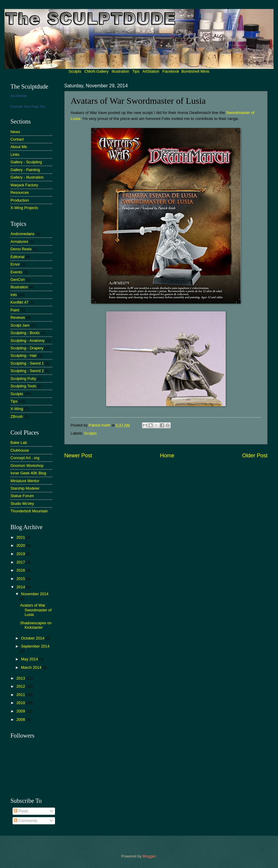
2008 (21, 719)
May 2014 (30, 659)
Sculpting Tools (23, 386)
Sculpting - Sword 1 (27, 363)
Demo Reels (21, 249)
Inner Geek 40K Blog (28, 473)
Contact (17, 139)
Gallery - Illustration (27, 177)
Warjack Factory (24, 185)
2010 (21, 703)
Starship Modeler (25, 488)
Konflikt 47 (19, 302)
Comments (25, 821)
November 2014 (35, 594)
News (15, 132)
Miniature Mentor (25, 481)
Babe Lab (19, 443)
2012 (21, 686)
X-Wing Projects (24, 208)
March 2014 (32, 667)
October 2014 (33, 638)
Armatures (19, 242)
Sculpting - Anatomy (28, 341)
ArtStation (151, 71)
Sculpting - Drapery (27, 348)
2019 (21, 554)
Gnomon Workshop (27, 466)
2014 (21, 587)
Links (15, 154)
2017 (21, 562)
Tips (136, 71)
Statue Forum (22, 496)
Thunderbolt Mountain (29, 511)
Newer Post (78, 456)
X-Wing (17, 409)
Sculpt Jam (20, 325)
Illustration (121, 71)
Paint (15, 310)
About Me (19, 147)
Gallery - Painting (25, 170)
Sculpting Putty (23, 379)
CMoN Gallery (96, 71)
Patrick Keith (100, 425)
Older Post (255, 456)
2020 (21, 545)
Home (167, 456)
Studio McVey (22, 504)
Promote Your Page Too (28, 106)
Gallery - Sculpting (26, 162)
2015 (21, 579)
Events (16, 272)
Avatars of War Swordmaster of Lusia (36, 610)
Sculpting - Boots (25, 333)
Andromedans (22, 234)
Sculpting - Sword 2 (27, 371)
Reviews (18, 317)
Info (14, 295)
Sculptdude (19, 96)
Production (20, 200)
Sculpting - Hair (24, 355)
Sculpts (75, 71)
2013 (21, 678)
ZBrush (17, 417)
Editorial (17, 257)
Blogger (149, 856)
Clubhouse (20, 450)
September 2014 (35, 646)
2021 (21, 537)
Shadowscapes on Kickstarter (36, 625)
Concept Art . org (25, 458)
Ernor (15, 264)
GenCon (18, 280)
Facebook (171, 71)
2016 (21, 570)
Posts (21, 811)
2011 (21, 695)
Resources (20, 192)
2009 (21, 711)
